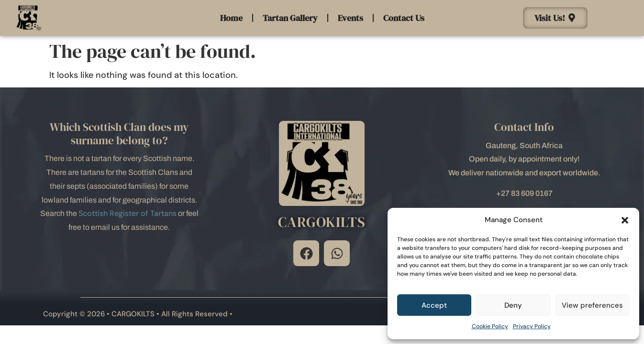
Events (350, 18)
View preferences (592, 305)
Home (231, 18)
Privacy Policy (532, 326)
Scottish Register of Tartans (128, 213)
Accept (434, 305)
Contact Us (404, 18)
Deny (513, 305)
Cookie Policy (490, 326)
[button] (625, 220)
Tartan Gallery (290, 18)
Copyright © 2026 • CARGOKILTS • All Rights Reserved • (138, 314)
